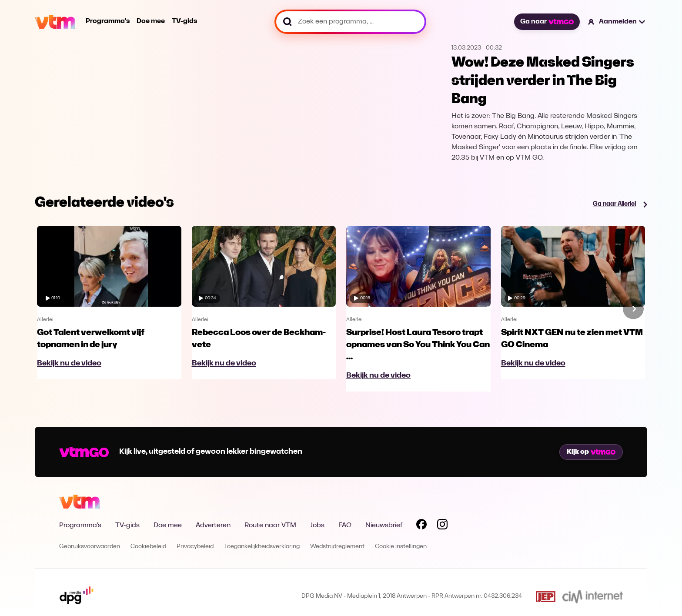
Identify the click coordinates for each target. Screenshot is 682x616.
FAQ (345, 526)
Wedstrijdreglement (337, 547)
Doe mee (151, 21)
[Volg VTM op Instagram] (442, 526)
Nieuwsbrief (384, 526)
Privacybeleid (195, 547)
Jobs (317, 526)
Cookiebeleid (148, 547)
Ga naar (547, 22)
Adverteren (213, 526)
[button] (617, 22)
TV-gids (184, 21)
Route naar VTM (270, 526)
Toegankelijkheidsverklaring (262, 547)
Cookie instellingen (401, 547)
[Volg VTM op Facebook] (421, 526)
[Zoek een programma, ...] (350, 22)
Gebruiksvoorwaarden (90, 547)
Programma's (108, 21)
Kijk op (591, 452)
